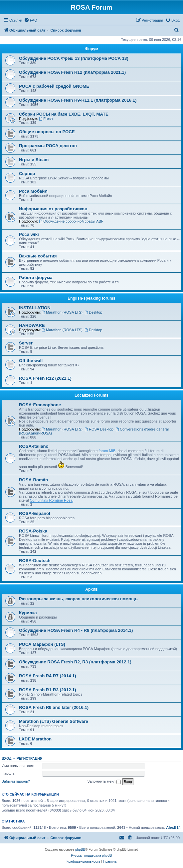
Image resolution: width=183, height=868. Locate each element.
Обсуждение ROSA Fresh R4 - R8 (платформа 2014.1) (76, 630)
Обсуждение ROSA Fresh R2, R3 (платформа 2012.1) (75, 662)
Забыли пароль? (16, 781)
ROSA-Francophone (40, 405)
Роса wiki (29, 234)
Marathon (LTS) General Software (54, 721)
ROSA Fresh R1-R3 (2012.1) (48, 690)
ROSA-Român (33, 480)
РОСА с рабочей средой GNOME (54, 86)
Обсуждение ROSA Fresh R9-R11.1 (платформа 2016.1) (78, 100)
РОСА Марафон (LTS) (42, 644)
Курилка (28, 613)
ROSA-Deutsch (35, 561)
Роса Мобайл (33, 191)
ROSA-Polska (33, 531)
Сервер (27, 174)
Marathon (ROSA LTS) (62, 312)
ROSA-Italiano (34, 446)
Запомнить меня (104, 782)
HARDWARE (32, 325)
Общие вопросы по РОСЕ (47, 132)
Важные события (38, 256)
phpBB (80, 850)
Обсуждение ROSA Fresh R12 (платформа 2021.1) (72, 72)
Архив (91, 589)
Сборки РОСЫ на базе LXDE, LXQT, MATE (64, 114)
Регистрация (30, 758)
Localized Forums (91, 395)
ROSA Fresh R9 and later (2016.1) (54, 707)
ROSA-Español (35, 513)
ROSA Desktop (99, 429)
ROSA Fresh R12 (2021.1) (45, 378)
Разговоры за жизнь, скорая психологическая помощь (78, 599)
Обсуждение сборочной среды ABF (71, 221)
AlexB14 (173, 827)
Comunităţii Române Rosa (51, 500)
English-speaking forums (91, 298)
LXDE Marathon (35, 739)
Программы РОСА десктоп (48, 146)
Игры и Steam (34, 160)
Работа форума (36, 278)
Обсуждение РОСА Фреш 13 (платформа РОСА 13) (74, 58)
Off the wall (31, 361)
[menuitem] (31, 20)
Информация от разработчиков (53, 209)
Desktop (93, 312)
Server (26, 343)
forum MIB (107, 451)
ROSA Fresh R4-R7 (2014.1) (48, 676)
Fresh (46, 119)
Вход (6, 758)
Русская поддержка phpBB (91, 856)
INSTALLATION (35, 308)
